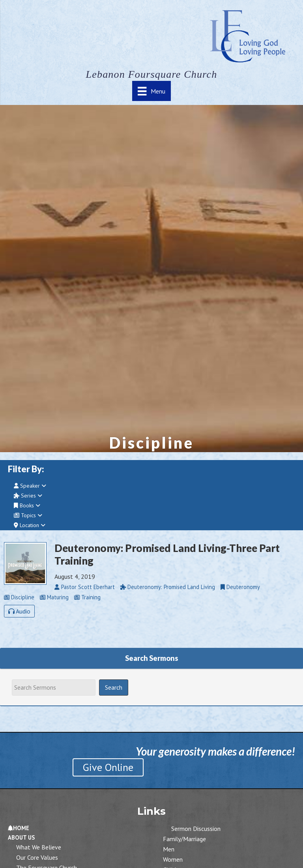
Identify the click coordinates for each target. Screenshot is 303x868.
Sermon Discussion (196, 829)
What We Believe (39, 847)
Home (19, 828)
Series (28, 496)
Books (27, 505)
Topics (28, 515)
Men (169, 849)
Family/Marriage (184, 839)
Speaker (30, 486)
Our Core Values (37, 857)
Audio (19, 611)
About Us (21, 837)
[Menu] (151, 91)
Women (173, 859)
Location (30, 525)
